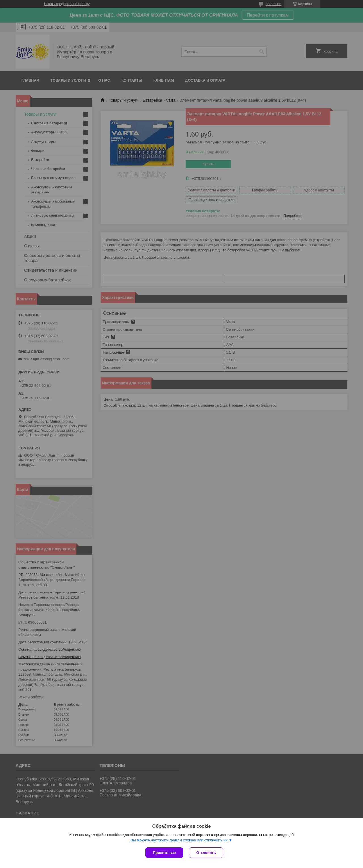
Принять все (164, 853)
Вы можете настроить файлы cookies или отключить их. (180, 840)
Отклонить (206, 853)
